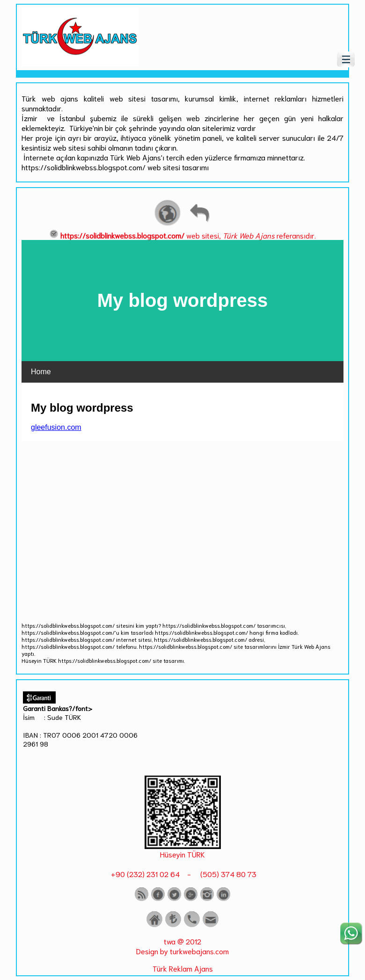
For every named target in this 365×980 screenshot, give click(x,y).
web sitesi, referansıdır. (182, 235)
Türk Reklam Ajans (183, 968)
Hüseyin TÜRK (182, 854)
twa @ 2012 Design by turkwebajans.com (182, 946)
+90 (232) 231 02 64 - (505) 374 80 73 (183, 874)
